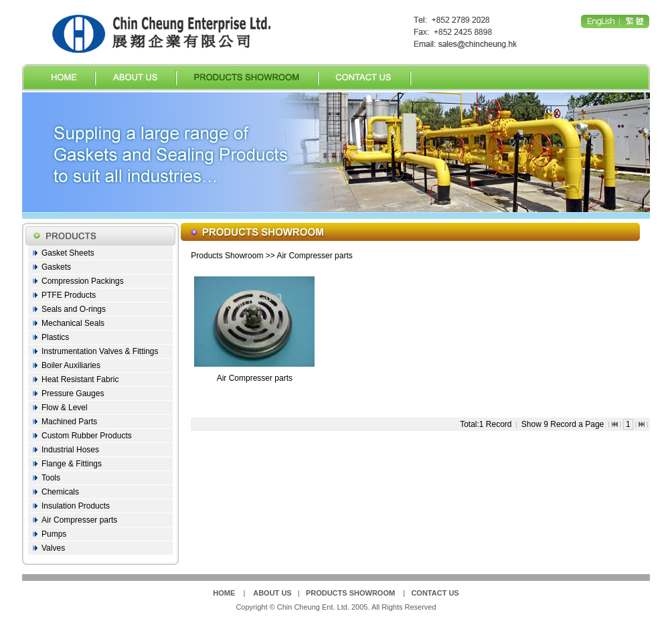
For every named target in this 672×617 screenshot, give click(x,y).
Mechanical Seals (73, 323)
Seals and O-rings (74, 309)
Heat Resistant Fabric (80, 379)
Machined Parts (69, 422)
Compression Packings (83, 281)
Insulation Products (76, 506)
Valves (53, 548)
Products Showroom (227, 256)
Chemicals (60, 492)
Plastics (55, 337)
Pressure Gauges (73, 393)
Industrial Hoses (70, 450)
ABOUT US (272, 593)
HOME (224, 593)
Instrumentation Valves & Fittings (100, 351)
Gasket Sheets (68, 253)
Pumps (54, 534)
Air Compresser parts (79, 520)
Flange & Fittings (72, 464)
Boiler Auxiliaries (71, 365)
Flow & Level (65, 408)
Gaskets (56, 267)
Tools (51, 478)
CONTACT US (435, 593)
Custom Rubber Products (87, 436)
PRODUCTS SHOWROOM (350, 593)
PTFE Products (69, 295)
